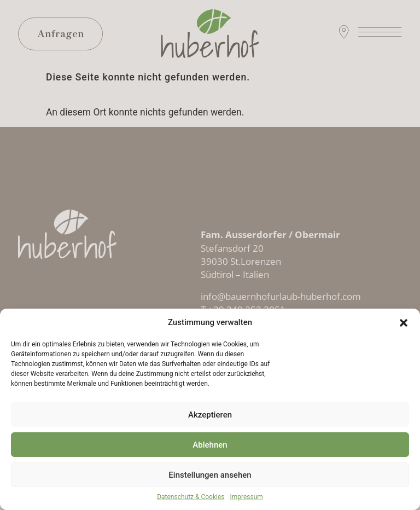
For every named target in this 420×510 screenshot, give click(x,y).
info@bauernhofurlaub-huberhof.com (281, 296)
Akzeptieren (210, 415)
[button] (404, 323)
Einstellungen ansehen (210, 475)
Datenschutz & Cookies (191, 497)
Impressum (247, 497)
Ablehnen (210, 445)
